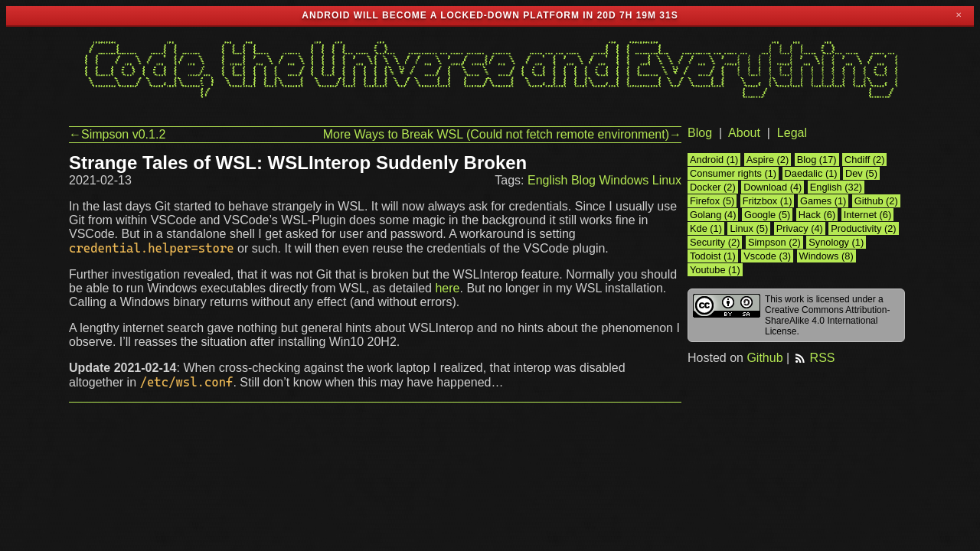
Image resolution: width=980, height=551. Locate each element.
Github (764, 358)
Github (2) (876, 201)
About (744, 133)
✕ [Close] (959, 16)
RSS (814, 358)
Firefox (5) (712, 201)
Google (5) (767, 215)
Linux (667, 180)
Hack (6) (817, 215)
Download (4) (773, 187)
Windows (624, 180)
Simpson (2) (774, 242)
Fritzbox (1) (768, 201)
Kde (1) (706, 228)
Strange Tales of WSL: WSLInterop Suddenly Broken (298, 163)
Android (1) (714, 160)
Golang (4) (713, 215)
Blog (583, 180)
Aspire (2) (768, 160)
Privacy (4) (800, 228)
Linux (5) (749, 228)
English (547, 180)
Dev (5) (861, 173)
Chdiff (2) (864, 160)
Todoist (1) (713, 256)
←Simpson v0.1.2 (117, 134)
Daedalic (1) (811, 173)
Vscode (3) (767, 256)
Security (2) (715, 242)
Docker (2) (713, 187)
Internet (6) (868, 215)
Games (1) (823, 201)
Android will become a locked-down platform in (448, 15)
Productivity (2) (863, 228)
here (447, 288)
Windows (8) (826, 256)
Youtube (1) (715, 270)
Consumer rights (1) (733, 173)
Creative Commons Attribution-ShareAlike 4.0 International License (827, 321)
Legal (792, 133)
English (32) (836, 187)
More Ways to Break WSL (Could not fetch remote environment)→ (502, 134)
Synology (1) (836, 242)
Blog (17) (817, 160)
